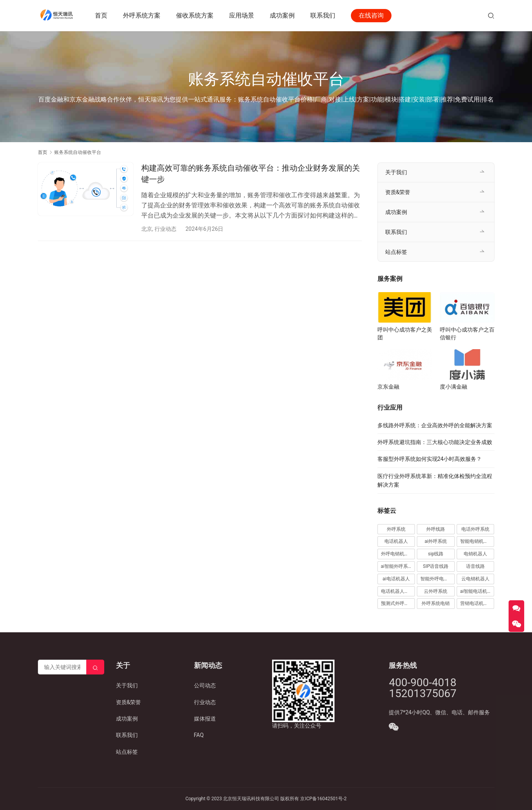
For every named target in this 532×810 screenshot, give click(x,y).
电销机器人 (475, 554)
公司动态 (205, 685)
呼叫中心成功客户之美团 (405, 334)
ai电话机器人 (396, 579)
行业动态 (165, 229)
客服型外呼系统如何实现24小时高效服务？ (430, 459)
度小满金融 (454, 387)
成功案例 (283, 15)
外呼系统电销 (436, 603)
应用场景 (242, 15)
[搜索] (491, 15)
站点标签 (396, 252)
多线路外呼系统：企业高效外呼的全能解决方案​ (435, 425)
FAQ (199, 735)
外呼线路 (436, 529)
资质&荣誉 (398, 192)
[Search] (95, 667)
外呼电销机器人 (397, 554)
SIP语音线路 (436, 566)
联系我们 (323, 15)
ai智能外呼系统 (397, 566)
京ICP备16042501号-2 (323, 799)
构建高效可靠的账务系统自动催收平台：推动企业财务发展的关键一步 (251, 174)
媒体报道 (205, 719)
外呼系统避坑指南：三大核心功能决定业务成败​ (435, 442)
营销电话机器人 (477, 603)
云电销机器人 (475, 579)
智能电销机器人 (477, 541)
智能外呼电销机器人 (438, 579)
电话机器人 (396, 541)
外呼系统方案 (142, 15)
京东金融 (388, 387)
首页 (101, 15)
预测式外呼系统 (397, 603)
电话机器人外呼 (397, 591)
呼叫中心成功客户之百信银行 (467, 334)
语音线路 (475, 566)
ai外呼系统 (436, 541)
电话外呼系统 (475, 529)
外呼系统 (396, 529)
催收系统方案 (195, 15)
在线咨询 (372, 15)
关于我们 (396, 172)
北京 (147, 229)
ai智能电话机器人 (477, 591)
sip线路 (436, 554)
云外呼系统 (436, 591)
